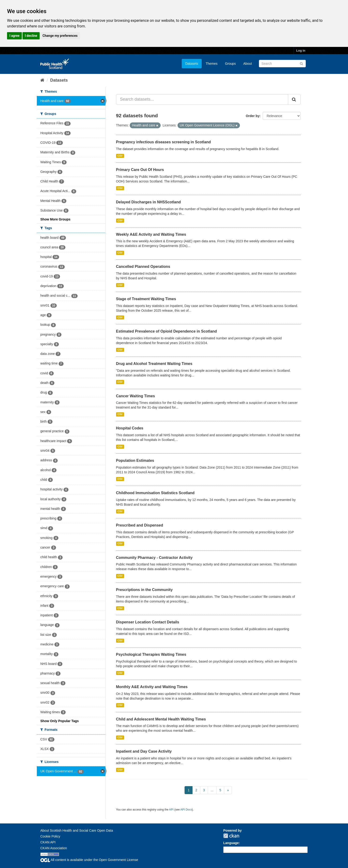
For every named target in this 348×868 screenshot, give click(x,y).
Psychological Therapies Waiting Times (151, 654)
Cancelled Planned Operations (143, 267)
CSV (120, 156)
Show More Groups (55, 219)
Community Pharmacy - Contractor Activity (154, 558)
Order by (253, 116)
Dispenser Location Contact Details (148, 622)
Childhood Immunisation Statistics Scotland (155, 493)
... (212, 790)
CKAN (231, 836)
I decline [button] (31, 36)
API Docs (186, 810)
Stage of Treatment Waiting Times (146, 299)
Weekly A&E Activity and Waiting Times (151, 234)
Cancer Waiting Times (136, 396)
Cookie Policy (50, 836)
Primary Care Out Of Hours (140, 170)
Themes (212, 64)
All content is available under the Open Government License (89, 860)
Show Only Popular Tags (60, 721)
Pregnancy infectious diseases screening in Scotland (164, 142)
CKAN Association (54, 848)
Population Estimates (135, 461)
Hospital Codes (130, 428)
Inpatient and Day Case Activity (144, 751)
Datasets (192, 64)
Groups (230, 64)
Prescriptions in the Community (144, 590)
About (248, 64)
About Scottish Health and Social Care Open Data (77, 830)
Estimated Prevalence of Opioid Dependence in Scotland (166, 331)
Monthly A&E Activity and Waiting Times (152, 687)
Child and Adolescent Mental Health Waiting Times (161, 719)
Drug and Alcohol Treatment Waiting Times (154, 364)
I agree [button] (14, 36)
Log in (301, 51)
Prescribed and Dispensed (140, 525)
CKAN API (48, 842)
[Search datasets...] (202, 99)
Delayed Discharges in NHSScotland (149, 202)
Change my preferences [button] (60, 36)
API (171, 810)
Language (231, 843)
